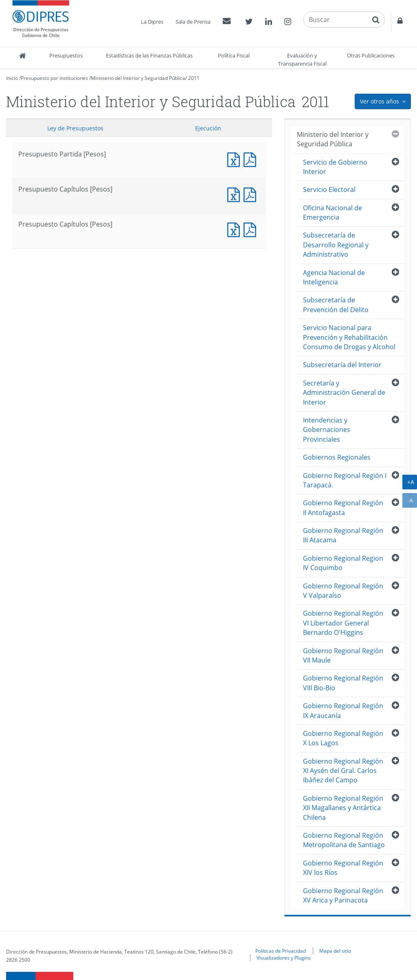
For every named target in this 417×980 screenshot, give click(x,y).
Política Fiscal (234, 55)
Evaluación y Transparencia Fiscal (302, 59)
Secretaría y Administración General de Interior (344, 393)
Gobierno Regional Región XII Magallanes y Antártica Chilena (343, 808)
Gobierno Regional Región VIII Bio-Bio (343, 683)
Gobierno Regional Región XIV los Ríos (343, 868)
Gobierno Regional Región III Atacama (343, 535)
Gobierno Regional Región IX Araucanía (343, 710)
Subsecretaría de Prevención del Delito (336, 305)
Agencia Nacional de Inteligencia (334, 277)
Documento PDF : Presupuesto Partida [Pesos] (252, 159)
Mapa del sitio (335, 951)
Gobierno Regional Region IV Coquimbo (343, 563)
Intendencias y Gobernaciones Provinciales (327, 430)
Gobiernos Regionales (337, 457)
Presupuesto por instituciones (54, 78)
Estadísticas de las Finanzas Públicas (149, 55)
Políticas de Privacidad (281, 951)
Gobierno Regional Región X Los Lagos (343, 738)
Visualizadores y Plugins (284, 958)
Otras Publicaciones (371, 55)
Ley (75, 128)
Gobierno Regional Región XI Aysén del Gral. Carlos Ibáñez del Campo (343, 771)
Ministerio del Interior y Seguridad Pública (138, 78)
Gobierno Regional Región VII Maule (343, 655)
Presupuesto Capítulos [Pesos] (235, 194)
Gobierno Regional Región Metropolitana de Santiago (344, 840)
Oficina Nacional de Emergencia (333, 213)
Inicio (12, 78)
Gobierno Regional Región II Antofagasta (343, 508)
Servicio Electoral (329, 189)
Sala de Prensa (193, 22)
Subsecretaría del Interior (342, 365)
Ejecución (208, 128)
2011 (194, 78)
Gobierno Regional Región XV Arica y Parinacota (343, 895)
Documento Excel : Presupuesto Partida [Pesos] (235, 159)
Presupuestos (66, 55)
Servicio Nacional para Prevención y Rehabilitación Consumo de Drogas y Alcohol (349, 337)
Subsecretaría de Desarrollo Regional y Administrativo (336, 245)
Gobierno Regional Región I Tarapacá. (345, 480)
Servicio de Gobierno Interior (335, 167)
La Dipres (152, 22)
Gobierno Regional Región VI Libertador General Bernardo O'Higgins (343, 623)
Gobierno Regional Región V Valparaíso (343, 591)
